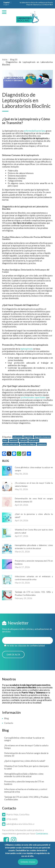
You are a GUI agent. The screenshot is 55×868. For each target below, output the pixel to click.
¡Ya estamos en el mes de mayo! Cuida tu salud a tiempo (26, 747)
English (6, 5)
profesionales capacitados (33, 397)
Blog (6, 718)
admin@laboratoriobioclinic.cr (20, 824)
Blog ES (14, 59)
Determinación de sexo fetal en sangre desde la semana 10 (26, 754)
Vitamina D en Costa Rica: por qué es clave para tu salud (26, 767)
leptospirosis (27, 349)
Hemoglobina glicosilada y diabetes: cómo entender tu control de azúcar (24, 775)
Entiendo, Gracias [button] (28, 862)
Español (6, 2)
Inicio (5, 59)
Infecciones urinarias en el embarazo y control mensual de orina (26, 790)
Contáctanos (42, 833)
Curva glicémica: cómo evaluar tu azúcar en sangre (24, 739)
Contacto (9, 723)
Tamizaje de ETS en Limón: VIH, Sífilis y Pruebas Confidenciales (26, 798)
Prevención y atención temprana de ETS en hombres (24, 783)
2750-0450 (12, 819)
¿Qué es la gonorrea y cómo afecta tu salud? (25, 761)
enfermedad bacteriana (35, 131)
